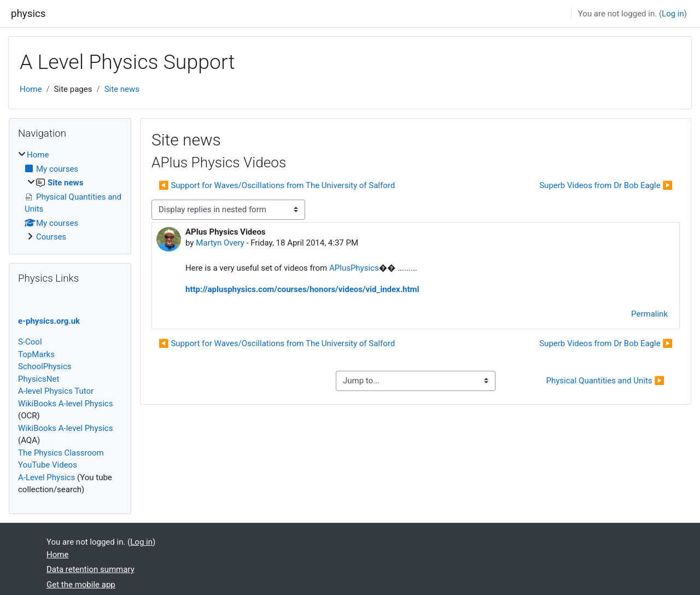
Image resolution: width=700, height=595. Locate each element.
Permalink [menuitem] (649, 314)
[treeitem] (70, 196)
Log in (673, 14)
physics (28, 14)
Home (31, 89)
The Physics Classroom (61, 453)
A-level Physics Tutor (56, 391)
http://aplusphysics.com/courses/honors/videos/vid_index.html (302, 289)
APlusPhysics (354, 268)
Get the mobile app (81, 585)
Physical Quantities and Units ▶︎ (605, 381)
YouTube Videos (48, 465)
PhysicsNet (39, 379)
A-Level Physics (46, 477)
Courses (51, 237)
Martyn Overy (220, 243)
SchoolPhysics (45, 366)
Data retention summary (91, 569)
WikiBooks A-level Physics (65, 404)
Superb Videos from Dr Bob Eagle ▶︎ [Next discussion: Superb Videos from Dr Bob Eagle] (606, 185)
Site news (122, 89)
